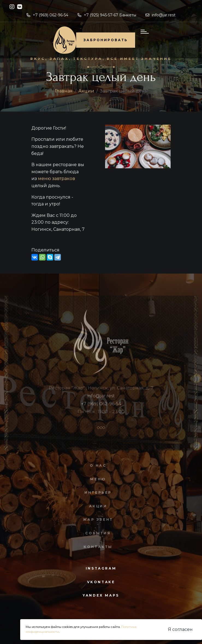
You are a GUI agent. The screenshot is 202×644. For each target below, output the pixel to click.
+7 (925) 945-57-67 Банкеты (107, 15)
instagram (101, 568)
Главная (64, 91)
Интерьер (97, 492)
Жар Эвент (97, 519)
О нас (97, 465)
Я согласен (180, 629)
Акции (86, 91)
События (97, 533)
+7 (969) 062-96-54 (47, 15)
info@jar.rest (161, 15)
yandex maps (101, 595)
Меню (97, 479)
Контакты (97, 547)
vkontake (101, 582)
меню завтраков (57, 179)
